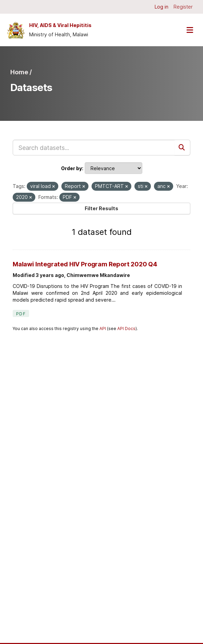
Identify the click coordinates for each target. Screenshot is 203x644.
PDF (21, 314)
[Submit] (182, 148)
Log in (162, 7)
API (103, 329)
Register (183, 7)
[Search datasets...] (94, 148)
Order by (71, 168)
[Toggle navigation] (190, 30)
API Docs (126, 329)
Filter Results (101, 208)
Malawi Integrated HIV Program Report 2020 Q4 (85, 264)
